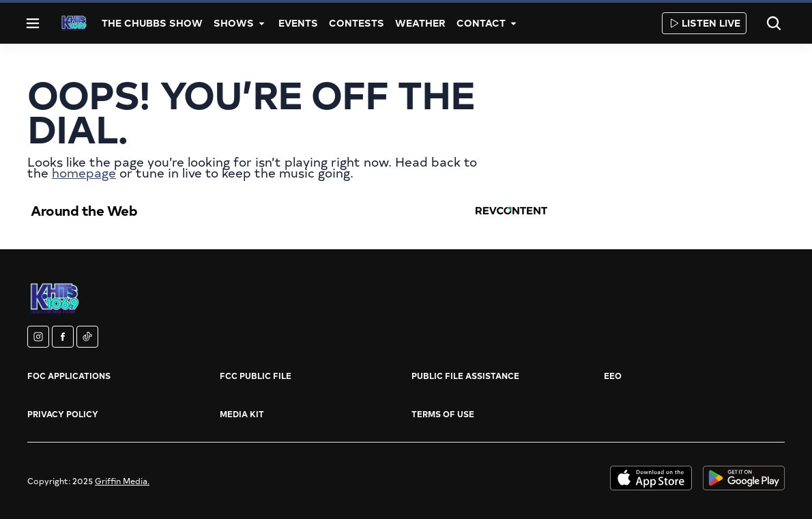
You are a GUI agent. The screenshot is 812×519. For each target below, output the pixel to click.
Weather (420, 23)
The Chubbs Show (152, 23)
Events (298, 23)
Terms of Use (443, 414)
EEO (613, 376)
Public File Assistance (465, 376)
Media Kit (242, 414)
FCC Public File (256, 376)
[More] (262, 23)
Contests (357, 23)
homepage (84, 172)
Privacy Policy (63, 414)
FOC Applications (69, 376)
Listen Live (704, 23)
